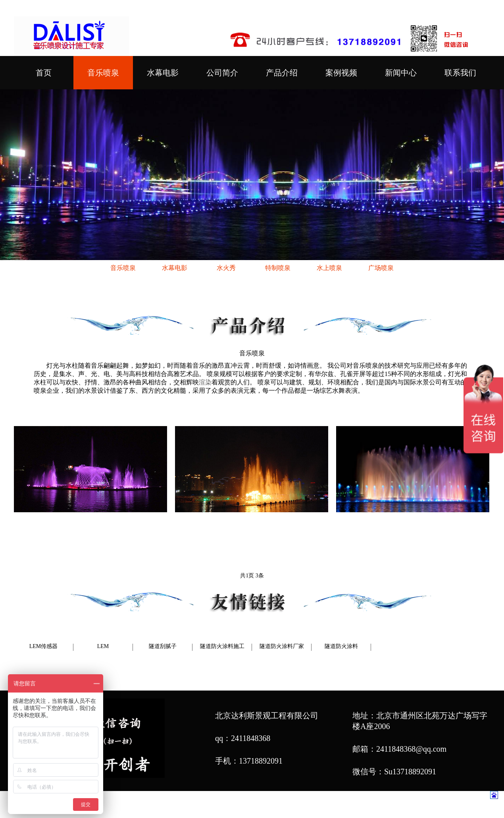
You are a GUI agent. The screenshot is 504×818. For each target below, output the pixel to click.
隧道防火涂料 (341, 646)
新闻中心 (401, 73)
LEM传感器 (44, 646)
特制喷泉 (278, 268)
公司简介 (222, 73)
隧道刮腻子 (163, 646)
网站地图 (417, 805)
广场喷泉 (381, 268)
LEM (103, 646)
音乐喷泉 (103, 73)
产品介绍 (282, 73)
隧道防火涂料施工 (222, 646)
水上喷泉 (329, 268)
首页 (44, 73)
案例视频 (341, 73)
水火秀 (226, 268)
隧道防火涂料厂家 (282, 646)
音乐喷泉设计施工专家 (360, 805)
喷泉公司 (231, 805)
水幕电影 (163, 73)
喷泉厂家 (298, 805)
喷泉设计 (265, 805)
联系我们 (460, 73)
